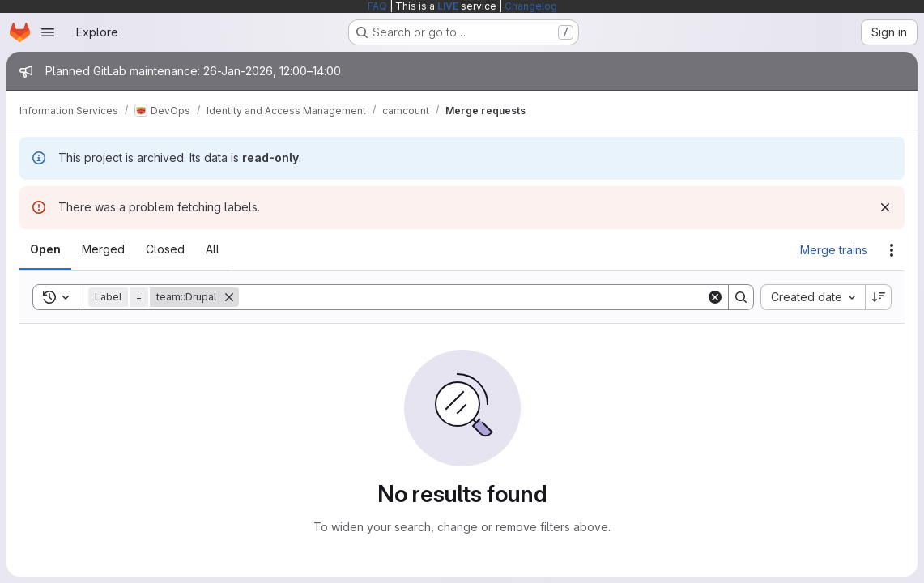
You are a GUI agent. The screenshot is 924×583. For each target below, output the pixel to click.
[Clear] (715, 297)
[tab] (45, 249)
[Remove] (229, 297)
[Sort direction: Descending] (879, 297)
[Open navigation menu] (48, 32)
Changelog (531, 6)
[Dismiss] (885, 207)
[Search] (473, 297)
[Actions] (892, 250)
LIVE (448, 6)
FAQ (377, 6)
